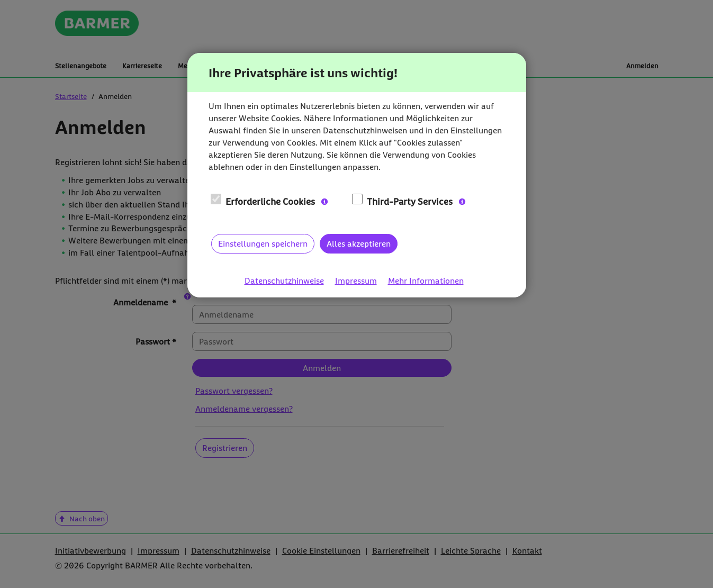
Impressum (356, 281)
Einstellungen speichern (263, 243)
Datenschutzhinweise (284, 281)
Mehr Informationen (426, 281)
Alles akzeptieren (359, 243)
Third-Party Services (403, 201)
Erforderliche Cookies (263, 201)
